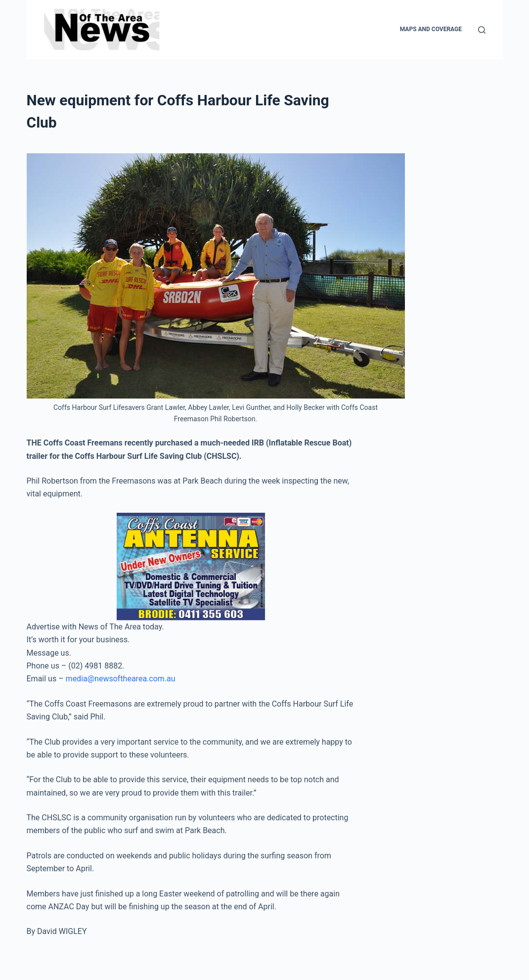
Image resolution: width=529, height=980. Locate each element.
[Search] (482, 30)
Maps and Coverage (431, 29)
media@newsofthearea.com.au (121, 679)
